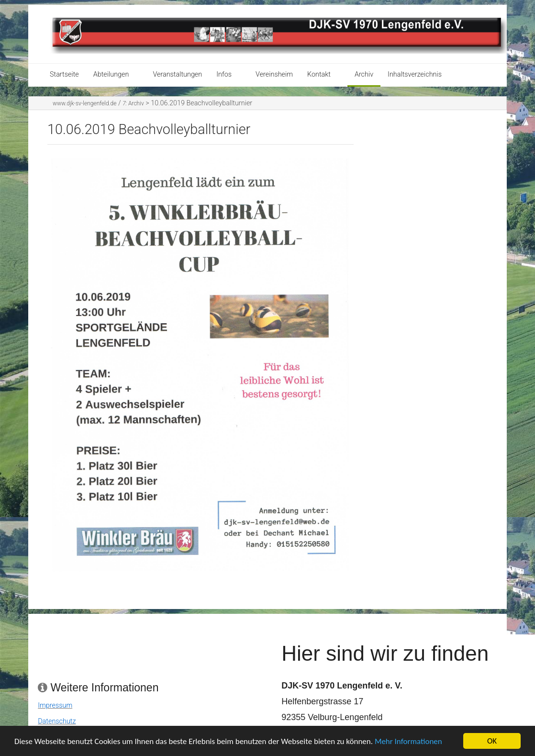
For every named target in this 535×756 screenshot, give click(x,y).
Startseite (64, 74)
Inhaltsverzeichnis (415, 74)
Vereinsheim (274, 74)
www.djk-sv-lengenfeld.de (84, 103)
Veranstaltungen (177, 74)
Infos (224, 74)
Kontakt (319, 74)
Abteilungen (111, 74)
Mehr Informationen (408, 744)
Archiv (364, 74)
